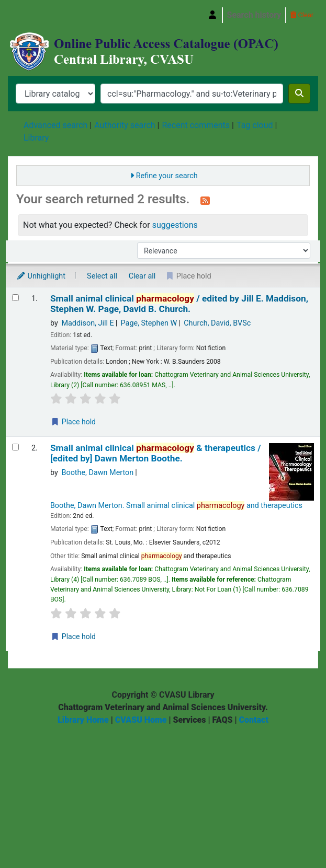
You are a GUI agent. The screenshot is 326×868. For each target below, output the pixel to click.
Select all (102, 276)
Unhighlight (41, 276)
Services (190, 720)
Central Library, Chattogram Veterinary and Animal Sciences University (19, 15)
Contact (254, 720)
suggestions (175, 225)
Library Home (83, 720)
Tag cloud (255, 125)
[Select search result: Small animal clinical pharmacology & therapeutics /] (15, 447)
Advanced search (55, 125)
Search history (254, 15)
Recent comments (196, 125)
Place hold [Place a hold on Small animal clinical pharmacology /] (73, 422)
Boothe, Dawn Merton (97, 473)
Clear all (142, 276)
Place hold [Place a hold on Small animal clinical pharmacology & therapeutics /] (73, 636)
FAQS (222, 720)
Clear (302, 15)
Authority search (125, 125)
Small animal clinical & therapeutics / (156, 453)
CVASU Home (141, 720)
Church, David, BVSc (217, 323)
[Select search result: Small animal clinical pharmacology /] (15, 298)
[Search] (299, 94)
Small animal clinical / (179, 304)
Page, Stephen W (149, 323)
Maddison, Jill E (87, 323)
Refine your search (167, 176)
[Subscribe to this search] (205, 200)
